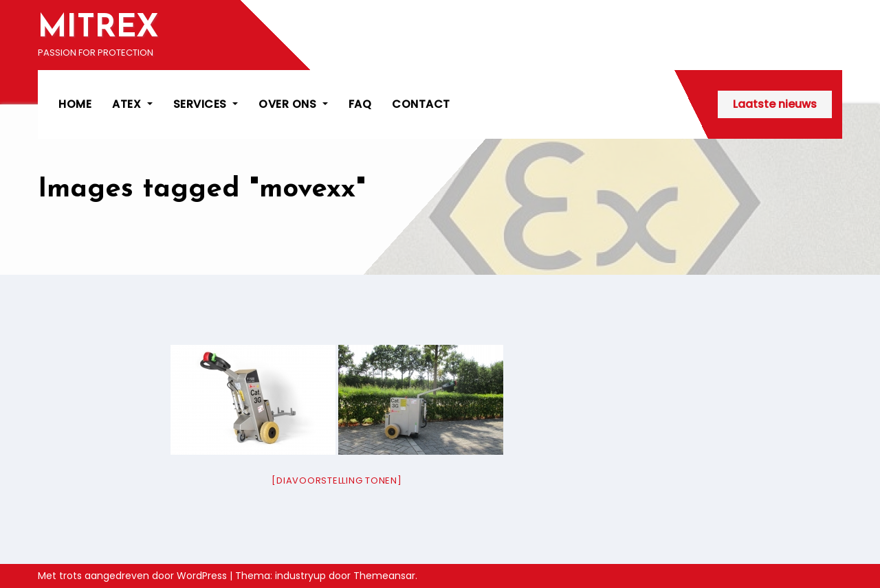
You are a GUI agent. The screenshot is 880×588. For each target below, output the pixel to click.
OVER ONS (293, 104)
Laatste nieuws (775, 104)
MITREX (98, 29)
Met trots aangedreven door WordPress (134, 576)
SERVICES (206, 104)
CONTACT (421, 104)
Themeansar (384, 576)
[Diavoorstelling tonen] (337, 480)
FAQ (360, 104)
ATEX (132, 104)
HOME (75, 104)
